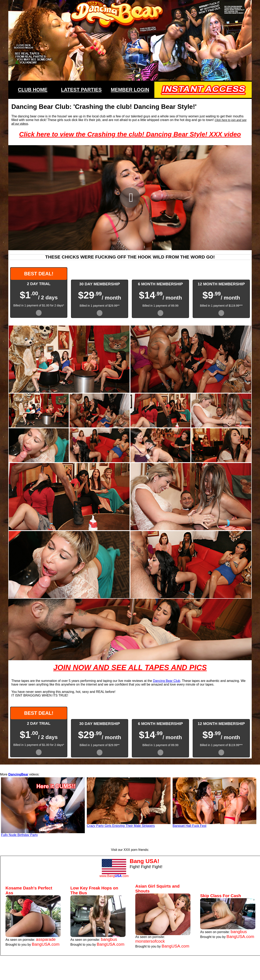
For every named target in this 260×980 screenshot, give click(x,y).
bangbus (109, 939)
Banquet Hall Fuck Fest (189, 826)
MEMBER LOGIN (130, 90)
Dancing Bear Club (167, 681)
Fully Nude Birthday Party (19, 835)
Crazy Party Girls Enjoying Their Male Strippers (121, 826)
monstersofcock (150, 941)
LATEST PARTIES (81, 90)
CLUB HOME (33, 90)
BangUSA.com (46, 944)
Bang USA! (144, 861)
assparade (46, 939)
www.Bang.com (114, 876)
